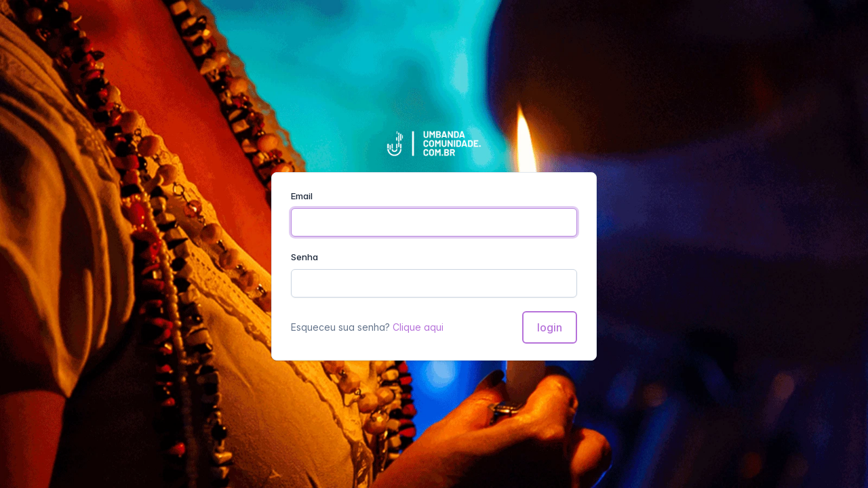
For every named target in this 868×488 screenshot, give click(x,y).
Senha (304, 257)
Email (302, 196)
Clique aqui (418, 327)
